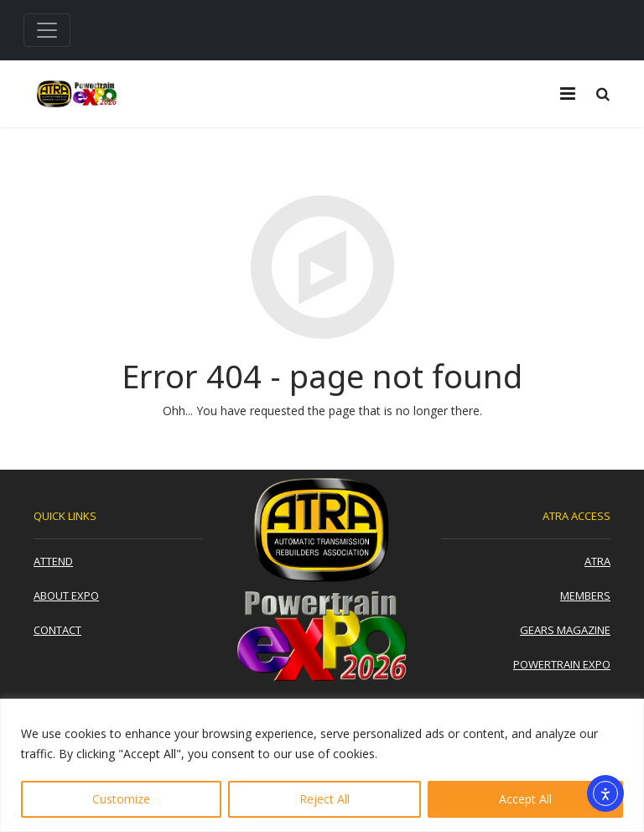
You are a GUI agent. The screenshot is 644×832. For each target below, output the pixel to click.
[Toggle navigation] (47, 30)
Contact (57, 630)
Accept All (525, 799)
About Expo (66, 595)
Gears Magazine (565, 630)
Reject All (325, 799)
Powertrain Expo (562, 664)
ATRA (597, 561)
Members (585, 595)
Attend (53, 561)
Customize (121, 799)
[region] (322, 765)
